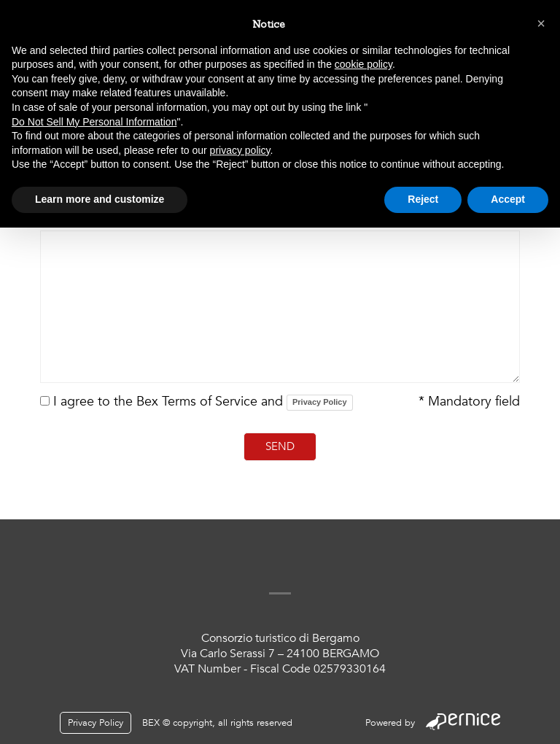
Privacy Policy (320, 402)
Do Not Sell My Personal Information (94, 122)
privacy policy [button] (240, 150)
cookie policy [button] (363, 64)
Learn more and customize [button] (100, 199)
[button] (541, 23)
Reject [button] (423, 199)
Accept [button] (508, 199)
